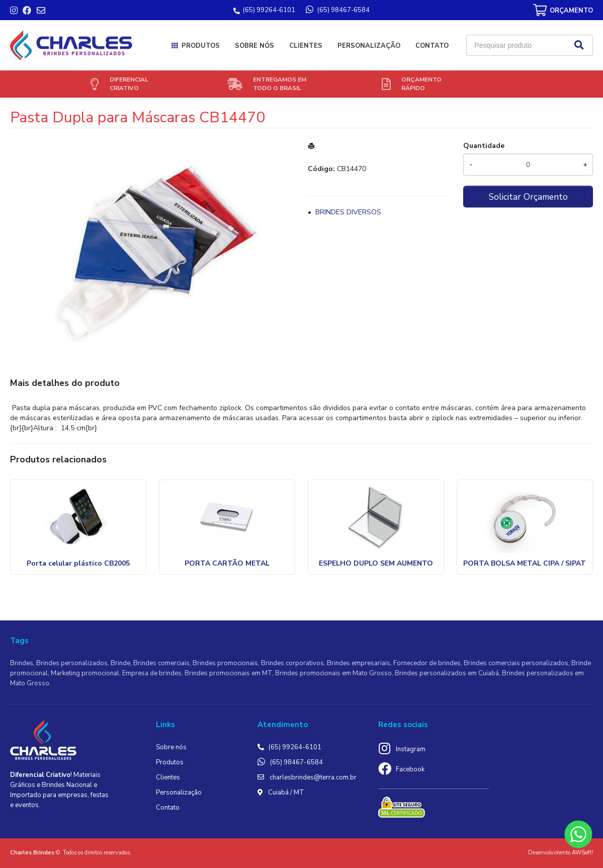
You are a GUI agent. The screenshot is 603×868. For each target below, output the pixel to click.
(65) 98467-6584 (296, 762)
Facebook (410, 769)
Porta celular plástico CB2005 (78, 563)
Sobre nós (254, 46)
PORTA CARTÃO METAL (227, 563)
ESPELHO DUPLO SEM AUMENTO (376, 563)
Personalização (369, 46)
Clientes (306, 46)
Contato (432, 46)
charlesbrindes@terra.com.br (313, 777)
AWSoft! (582, 853)
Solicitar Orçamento (528, 197)
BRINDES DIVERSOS (348, 212)
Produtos (201, 46)
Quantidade (484, 146)
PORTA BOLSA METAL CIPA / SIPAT (525, 563)
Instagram (411, 749)
